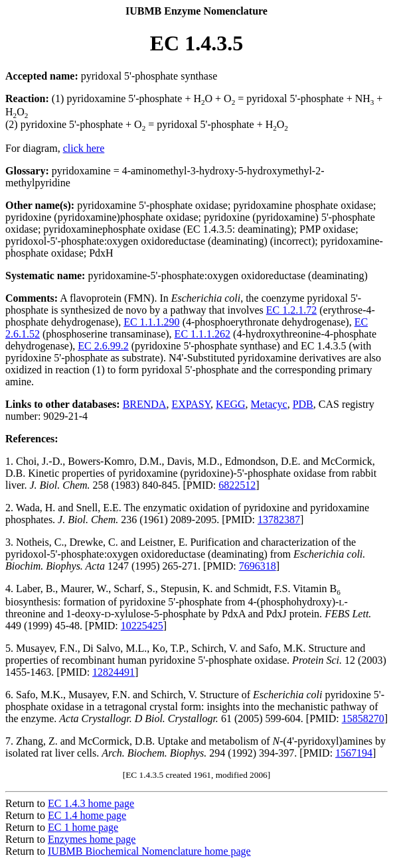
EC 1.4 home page (87, 815)
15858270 (363, 718)
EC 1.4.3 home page (91, 803)
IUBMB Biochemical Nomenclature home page (149, 851)
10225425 (142, 626)
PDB (303, 404)
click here (84, 148)
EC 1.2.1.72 (291, 310)
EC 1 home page (83, 827)
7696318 (258, 566)
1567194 (354, 753)
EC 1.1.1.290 (151, 322)
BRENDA (145, 404)
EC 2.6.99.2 (103, 346)
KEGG (230, 404)
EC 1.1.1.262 (202, 334)
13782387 (279, 520)
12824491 (114, 672)
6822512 (237, 485)
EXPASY (191, 404)
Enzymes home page (92, 839)
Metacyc (269, 404)
